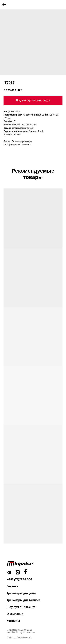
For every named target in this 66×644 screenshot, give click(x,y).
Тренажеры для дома (22, 593)
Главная (12, 586)
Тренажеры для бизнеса (24, 600)
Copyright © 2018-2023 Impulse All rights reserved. (21, 631)
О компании (15, 614)
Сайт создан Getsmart (19, 637)
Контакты (13, 621)
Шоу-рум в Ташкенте (21, 607)
